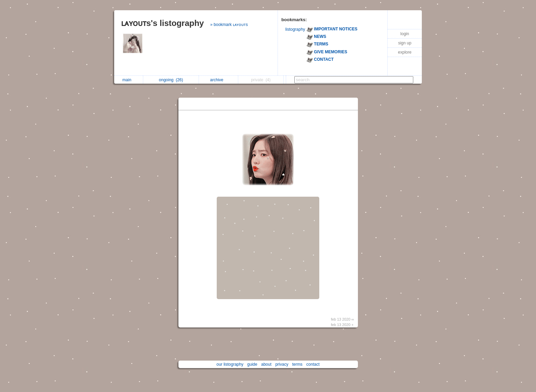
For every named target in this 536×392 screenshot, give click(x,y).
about (266, 364)
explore (405, 52)
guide (252, 364)
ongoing (171, 80)
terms (297, 364)
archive (219, 80)
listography (295, 29)
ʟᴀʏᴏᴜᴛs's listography (162, 23)
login (405, 34)
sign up (405, 43)
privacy (282, 364)
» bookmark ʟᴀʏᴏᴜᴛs (229, 25)
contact (313, 364)
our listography (230, 364)
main (129, 80)
